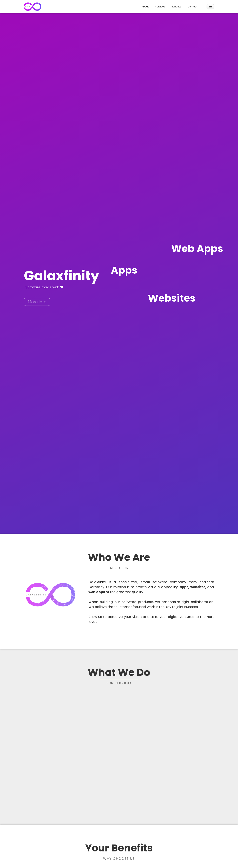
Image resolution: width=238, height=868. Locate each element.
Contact (192, 7)
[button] (210, 7)
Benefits (176, 7)
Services (160, 7)
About (145, 7)
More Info (37, 302)
